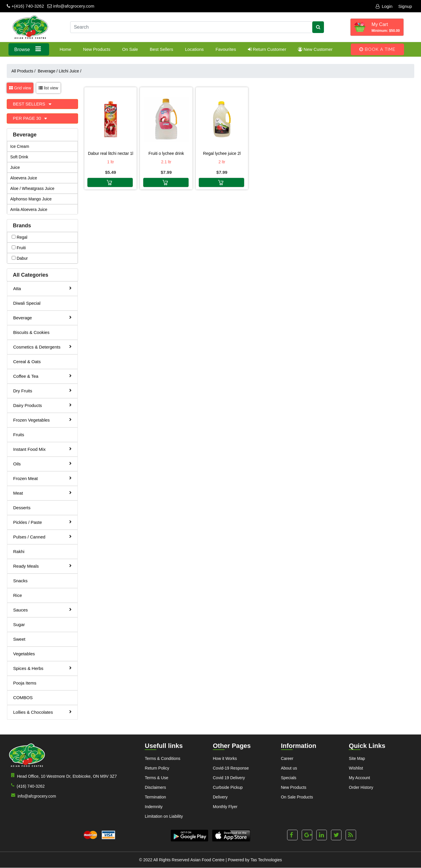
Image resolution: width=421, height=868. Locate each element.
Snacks (20, 581)
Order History (361, 787)
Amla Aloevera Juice (29, 209)
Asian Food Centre (207, 860)
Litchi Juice (70, 71)
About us (289, 768)
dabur (20, 258)
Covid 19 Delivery (229, 778)
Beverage (48, 71)
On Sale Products (297, 797)
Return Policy (157, 768)
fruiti (19, 248)
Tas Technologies (266, 860)
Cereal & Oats (27, 362)
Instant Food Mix (42, 449)
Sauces (42, 610)
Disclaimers (155, 787)
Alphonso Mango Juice (31, 199)
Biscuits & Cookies (31, 332)
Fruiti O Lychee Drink (166, 153)
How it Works (225, 758)
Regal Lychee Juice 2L (222, 153)
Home (65, 49)
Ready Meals (42, 566)
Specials (289, 778)
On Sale (130, 49)
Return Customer (267, 49)
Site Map (357, 758)
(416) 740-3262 (27, 786)
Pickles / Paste (42, 522)
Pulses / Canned (42, 537)
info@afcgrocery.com (71, 6)
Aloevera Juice (24, 178)
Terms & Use (156, 778)
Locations (194, 49)
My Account (359, 778)
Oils (42, 464)
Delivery (220, 797)
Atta (42, 288)
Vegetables (24, 654)
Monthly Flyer (225, 807)
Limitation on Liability (164, 816)
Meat (42, 493)
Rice (18, 595)
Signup (405, 6)
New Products (97, 49)
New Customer (315, 49)
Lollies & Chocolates (42, 712)
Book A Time (377, 49)
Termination (155, 797)
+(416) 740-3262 (25, 6)
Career (287, 758)
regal (19, 237)
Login (384, 6)
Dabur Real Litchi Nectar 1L (111, 153)
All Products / (25, 71)
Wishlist (356, 768)
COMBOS (23, 698)
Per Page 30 (28, 118)
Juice (15, 167)
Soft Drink (19, 157)
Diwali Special (27, 303)
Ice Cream (20, 146)
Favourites (226, 49)
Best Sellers (161, 49)
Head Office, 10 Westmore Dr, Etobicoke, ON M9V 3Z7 (63, 776)
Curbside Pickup (228, 787)
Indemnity (154, 807)
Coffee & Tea (42, 376)
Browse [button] (29, 49)
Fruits (19, 435)
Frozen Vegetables (42, 420)
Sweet (19, 639)
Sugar (19, 624)
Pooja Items (25, 683)
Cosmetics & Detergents (42, 347)
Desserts (22, 508)
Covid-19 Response (231, 768)
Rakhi (19, 551)
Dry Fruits (42, 390)
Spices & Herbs (42, 668)
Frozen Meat (42, 478)
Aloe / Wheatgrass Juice (32, 188)
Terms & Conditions (162, 758)
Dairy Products (42, 405)
